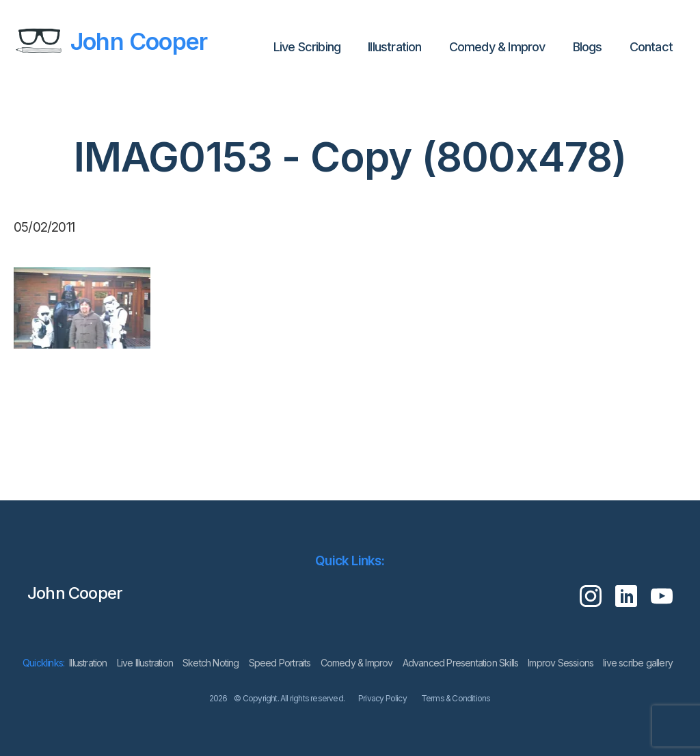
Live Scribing (307, 47)
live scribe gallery (638, 663)
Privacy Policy (382, 698)
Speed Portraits (280, 663)
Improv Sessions (561, 663)
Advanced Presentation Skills (461, 663)
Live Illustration (145, 663)
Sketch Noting (211, 663)
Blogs (588, 47)
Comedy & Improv (497, 47)
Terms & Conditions (456, 698)
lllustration (394, 47)
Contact (651, 47)
